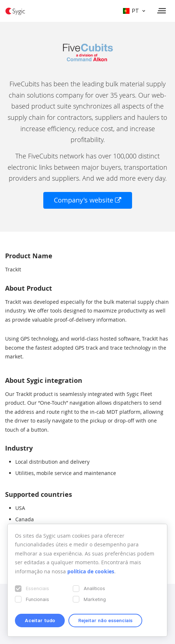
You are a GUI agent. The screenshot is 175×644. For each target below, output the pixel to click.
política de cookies (91, 571)
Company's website (88, 200)
